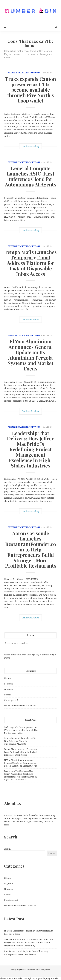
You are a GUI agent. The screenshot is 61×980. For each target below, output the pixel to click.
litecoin (8, 695)
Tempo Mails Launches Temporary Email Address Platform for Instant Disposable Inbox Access (31, 263)
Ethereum (9, 689)
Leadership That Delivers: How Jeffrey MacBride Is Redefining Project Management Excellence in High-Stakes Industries (30, 449)
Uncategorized (11, 700)
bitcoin (7, 678)
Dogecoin (8, 684)
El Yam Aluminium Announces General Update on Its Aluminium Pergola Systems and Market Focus (31, 355)
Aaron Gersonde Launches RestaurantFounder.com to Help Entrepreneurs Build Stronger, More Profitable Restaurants (31, 549)
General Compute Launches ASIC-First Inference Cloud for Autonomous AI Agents (30, 176)
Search (7, 849)
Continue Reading (30, 146)
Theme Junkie (44, 970)
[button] (3, 27)
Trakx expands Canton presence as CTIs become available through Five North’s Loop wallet (30, 90)
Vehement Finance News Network (24, 73)
